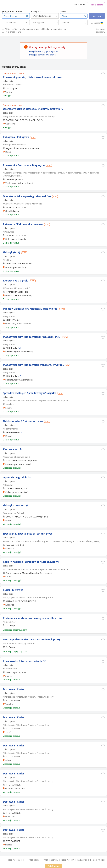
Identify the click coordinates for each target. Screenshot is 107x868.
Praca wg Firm (68, 860)
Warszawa (10, 816)
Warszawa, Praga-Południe (18, 324)
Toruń (8, 732)
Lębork (9, 408)
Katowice (10, 605)
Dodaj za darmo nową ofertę (42, 55)
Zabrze (9, 676)
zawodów (101, 32)
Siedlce (9, 845)
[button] (103, 74)
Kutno (8, 577)
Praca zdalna (34, 860)
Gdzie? (63, 11)
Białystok (10, 548)
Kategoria (36, 11)
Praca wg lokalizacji (16, 860)
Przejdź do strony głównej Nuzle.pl (45, 51)
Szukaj (98, 16)
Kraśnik (9, 436)
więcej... (18, 176)
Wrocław (9, 704)
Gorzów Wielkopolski (15, 788)
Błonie (8, 152)
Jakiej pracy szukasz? (12, 11)
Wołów (9, 92)
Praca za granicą (50, 860)
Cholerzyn (10, 124)
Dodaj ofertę (96, 5)
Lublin (8, 520)
